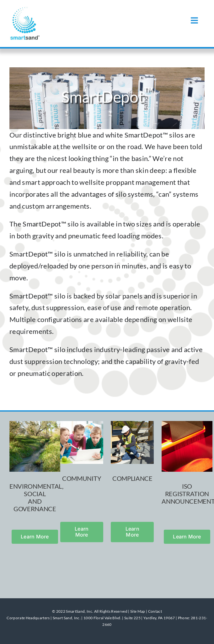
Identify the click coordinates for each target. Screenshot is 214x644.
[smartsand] (25, 10)
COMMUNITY (82, 478)
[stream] (35, 424)
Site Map (138, 611)
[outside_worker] (132, 424)
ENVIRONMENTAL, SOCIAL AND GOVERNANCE (36, 497)
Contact (155, 611)
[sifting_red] (187, 424)
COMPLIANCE (132, 478)
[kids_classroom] (82, 424)
